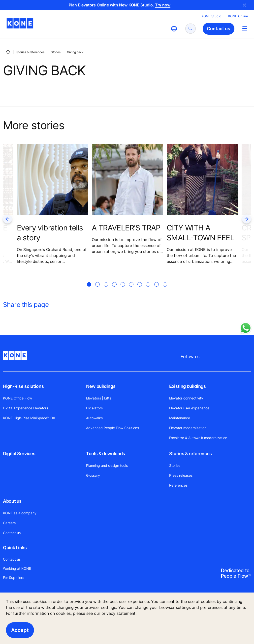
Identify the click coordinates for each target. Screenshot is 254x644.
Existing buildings (188, 386)
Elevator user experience (189, 408)
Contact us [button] (219, 29)
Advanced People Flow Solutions (112, 428)
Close (245, 5)
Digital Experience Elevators (26, 408)
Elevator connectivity (186, 398)
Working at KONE (17, 568)
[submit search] (190, 29)
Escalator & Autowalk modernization (198, 438)
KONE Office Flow (17, 398)
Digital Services (19, 454)
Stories (56, 52)
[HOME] (8, 52)
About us (12, 501)
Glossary (93, 475)
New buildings (101, 386)
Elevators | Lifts (99, 398)
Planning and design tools (107, 465)
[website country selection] (174, 29)
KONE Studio (211, 16)
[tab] (89, 290)
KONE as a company (20, 513)
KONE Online (238, 16)
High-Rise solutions (23, 386)
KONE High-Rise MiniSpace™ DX (29, 418)
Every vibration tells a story (50, 233)
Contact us (12, 533)
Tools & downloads (106, 454)
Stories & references (30, 52)
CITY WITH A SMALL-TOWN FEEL (200, 233)
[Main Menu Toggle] (245, 28)
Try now (163, 5)
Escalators (94, 408)
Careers (9, 523)
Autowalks (94, 418)
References (178, 485)
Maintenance (180, 418)
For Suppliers (14, 578)
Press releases (181, 475)
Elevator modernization (188, 428)
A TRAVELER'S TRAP (126, 228)
